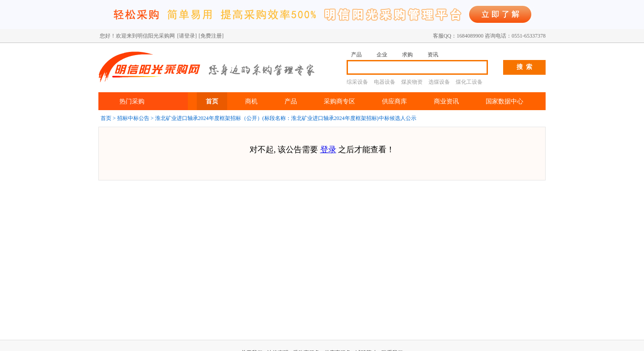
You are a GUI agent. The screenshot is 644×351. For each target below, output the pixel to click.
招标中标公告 (133, 118)
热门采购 (132, 101)
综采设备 (357, 82)
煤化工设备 (469, 82)
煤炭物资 (412, 82)
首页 (212, 101)
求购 (407, 55)
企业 (382, 55)
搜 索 (524, 67)
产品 (356, 55)
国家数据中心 (504, 101)
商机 (251, 101)
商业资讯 (446, 101)
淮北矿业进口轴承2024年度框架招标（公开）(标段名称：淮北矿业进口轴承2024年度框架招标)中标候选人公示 (286, 118)
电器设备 (385, 82)
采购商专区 (339, 101)
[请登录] (187, 36)
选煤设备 (439, 82)
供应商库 (394, 101)
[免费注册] (211, 36)
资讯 (433, 55)
